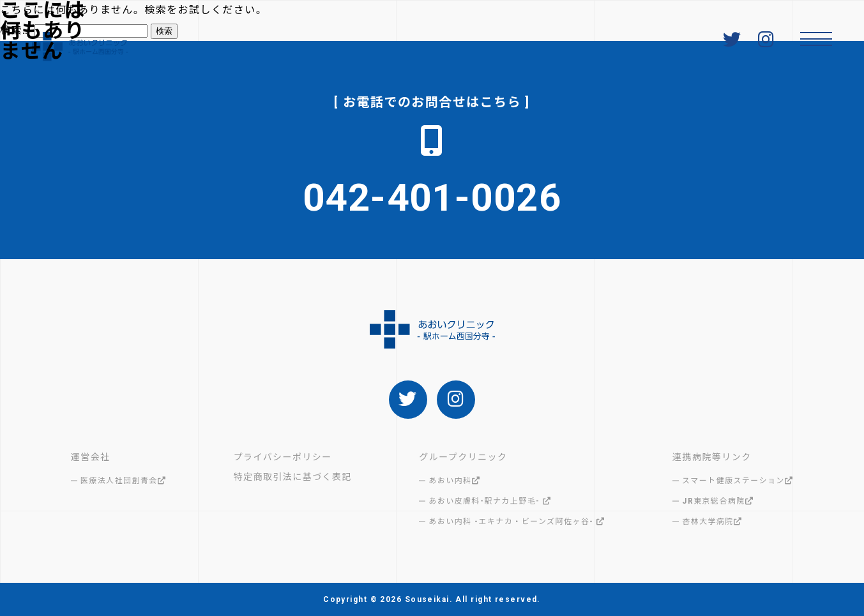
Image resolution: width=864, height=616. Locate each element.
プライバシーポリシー (283, 457)
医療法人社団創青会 (123, 481)
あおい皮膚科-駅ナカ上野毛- (490, 501)
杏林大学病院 (712, 522)
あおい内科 (454, 481)
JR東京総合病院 (718, 501)
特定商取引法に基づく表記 (293, 477)
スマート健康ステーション (738, 481)
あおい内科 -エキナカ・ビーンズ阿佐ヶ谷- (517, 522)
